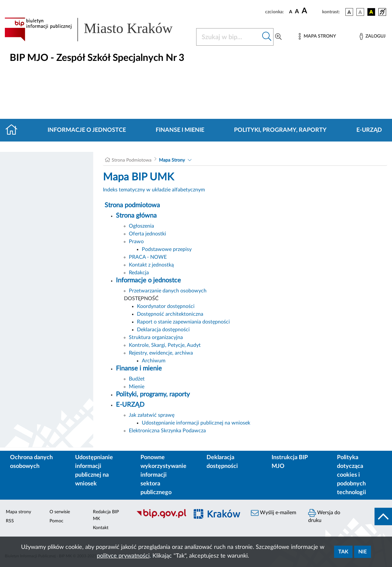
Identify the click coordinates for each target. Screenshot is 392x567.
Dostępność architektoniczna (170, 314)
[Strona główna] (14, 130)
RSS (10, 521)
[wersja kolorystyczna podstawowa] (349, 12)
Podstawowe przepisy (167, 249)
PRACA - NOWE (148, 257)
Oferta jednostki (147, 234)
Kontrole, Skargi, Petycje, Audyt (165, 345)
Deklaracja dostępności (163, 330)
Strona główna (136, 216)
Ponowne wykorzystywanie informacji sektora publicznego (163, 475)
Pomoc (56, 521)
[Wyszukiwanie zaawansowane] (278, 37)
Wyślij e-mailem (274, 513)
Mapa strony (18, 512)
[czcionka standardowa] (291, 12)
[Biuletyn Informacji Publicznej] (159, 517)
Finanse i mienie (180, 130)
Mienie (137, 387)
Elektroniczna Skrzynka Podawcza (167, 431)
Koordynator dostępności (166, 306)
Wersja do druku (324, 516)
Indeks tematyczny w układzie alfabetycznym (154, 190)
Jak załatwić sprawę (152, 415)
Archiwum (154, 361)
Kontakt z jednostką (151, 265)
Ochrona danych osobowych (31, 462)
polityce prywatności (123, 556)
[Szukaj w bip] (267, 37)
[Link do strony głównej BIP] (96, 29)
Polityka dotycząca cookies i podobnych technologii (352, 475)
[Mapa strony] (317, 36)
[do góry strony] (383, 516)
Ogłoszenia (141, 226)
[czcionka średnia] (297, 12)
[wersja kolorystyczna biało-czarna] (360, 12)
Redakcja (139, 273)
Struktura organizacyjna (156, 337)
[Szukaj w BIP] (228, 37)
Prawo (136, 242)
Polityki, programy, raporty (280, 130)
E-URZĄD (369, 130)
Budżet (137, 379)
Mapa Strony (172, 160)
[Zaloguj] (373, 36)
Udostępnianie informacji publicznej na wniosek (196, 423)
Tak (343, 552)
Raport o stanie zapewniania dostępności (183, 322)
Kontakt (101, 528)
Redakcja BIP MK (106, 515)
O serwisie (60, 512)
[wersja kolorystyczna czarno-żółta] (371, 12)
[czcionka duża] (311, 11)
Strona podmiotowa (132, 205)
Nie (363, 552)
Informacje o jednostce (87, 130)
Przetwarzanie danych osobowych (168, 291)
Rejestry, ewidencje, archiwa (161, 353)
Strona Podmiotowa (132, 160)
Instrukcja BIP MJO (290, 462)
